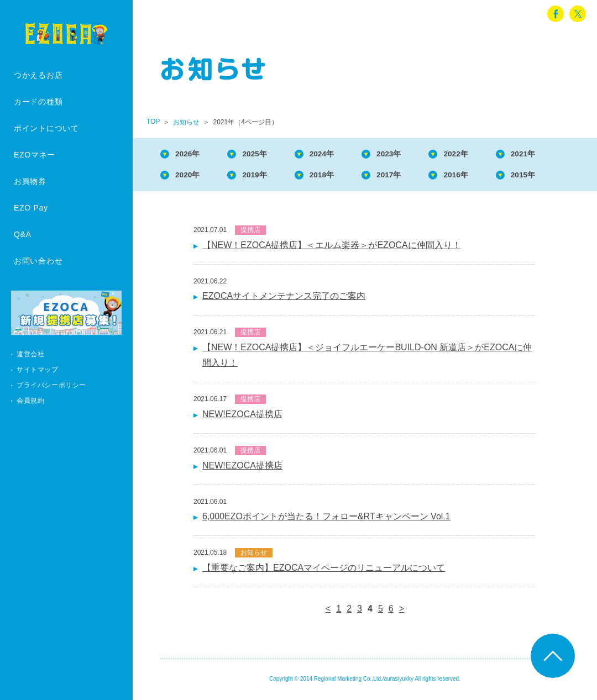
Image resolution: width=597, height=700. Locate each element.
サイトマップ (38, 370)
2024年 (337, 154)
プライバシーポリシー (51, 385)
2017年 (410, 177)
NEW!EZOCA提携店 (242, 417)
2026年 (191, 154)
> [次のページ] (402, 612)
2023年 (410, 154)
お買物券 (30, 181)
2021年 (555, 154)
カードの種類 (38, 102)
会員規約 (30, 401)
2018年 (337, 177)
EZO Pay (31, 208)
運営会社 (30, 354)
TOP (153, 122)
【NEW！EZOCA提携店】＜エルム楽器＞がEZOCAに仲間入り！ (332, 248)
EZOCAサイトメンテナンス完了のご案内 (284, 299)
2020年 (191, 177)
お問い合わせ (38, 261)
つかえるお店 (38, 75)
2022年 (482, 154)
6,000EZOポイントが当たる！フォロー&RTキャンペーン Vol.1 (326, 520)
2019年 (264, 177)
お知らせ (186, 122)
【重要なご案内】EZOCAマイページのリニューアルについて (324, 571)
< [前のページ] (328, 612)
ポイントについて (46, 128)
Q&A (23, 234)
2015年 (555, 177)
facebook (556, 14)
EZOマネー (35, 155)
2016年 (482, 177)
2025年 (264, 154)
